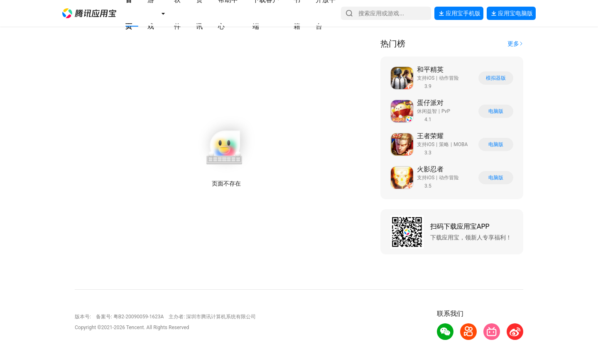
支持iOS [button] (426, 78)
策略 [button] (444, 144)
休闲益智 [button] (427, 111)
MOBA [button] (461, 144)
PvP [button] (446, 111)
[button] (89, 13)
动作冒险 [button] (449, 78)
